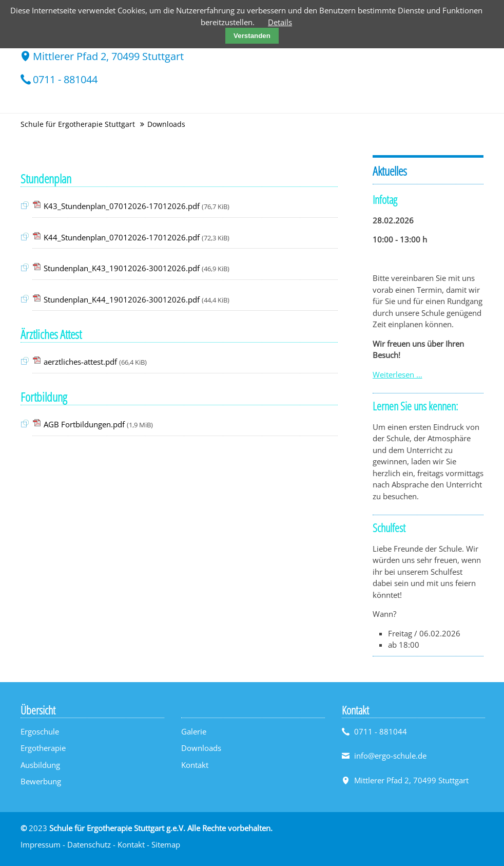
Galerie (194, 731)
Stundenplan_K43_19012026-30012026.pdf (137, 268)
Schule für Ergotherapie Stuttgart (78, 124)
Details (280, 22)
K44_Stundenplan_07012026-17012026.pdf (137, 237)
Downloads (201, 748)
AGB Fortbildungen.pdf (98, 424)
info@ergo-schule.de (390, 756)
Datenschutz (89, 844)
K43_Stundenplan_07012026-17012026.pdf (137, 206)
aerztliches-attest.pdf (95, 362)
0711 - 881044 (65, 79)
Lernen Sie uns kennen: (415, 406)
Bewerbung (41, 781)
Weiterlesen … (398, 374)
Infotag (385, 199)
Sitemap (166, 844)
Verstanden (252, 36)
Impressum (41, 844)
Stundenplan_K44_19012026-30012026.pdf (137, 299)
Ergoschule (40, 731)
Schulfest (389, 528)
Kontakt (195, 765)
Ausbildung (40, 765)
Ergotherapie (43, 748)
